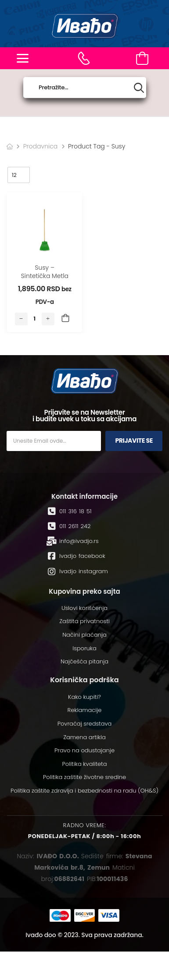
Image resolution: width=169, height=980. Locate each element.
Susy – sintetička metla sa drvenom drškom (45, 280)
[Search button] (139, 88)
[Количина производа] (35, 319)
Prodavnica (41, 146)
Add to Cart (65, 319)
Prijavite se (134, 441)
